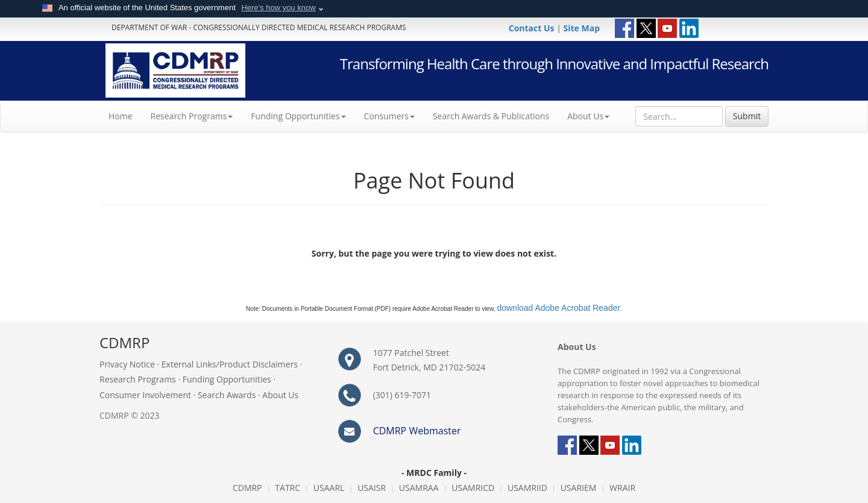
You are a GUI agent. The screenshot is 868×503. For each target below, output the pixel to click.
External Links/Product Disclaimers (230, 364)
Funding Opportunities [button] (298, 116)
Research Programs (138, 379)
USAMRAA (419, 488)
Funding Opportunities (227, 379)
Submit (747, 116)
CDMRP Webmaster (417, 431)
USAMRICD (473, 488)
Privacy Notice (127, 364)
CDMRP (247, 488)
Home (125, 116)
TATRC (288, 488)
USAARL (329, 488)
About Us (588, 116)
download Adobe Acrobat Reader (558, 308)
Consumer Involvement (145, 395)
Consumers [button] (389, 116)
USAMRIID (527, 488)
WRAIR (622, 488)
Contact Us (533, 28)
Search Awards (227, 395)
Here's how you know (278, 8)
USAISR (372, 488)
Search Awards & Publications (491, 116)
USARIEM (579, 488)
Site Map (582, 28)
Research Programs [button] (192, 116)
